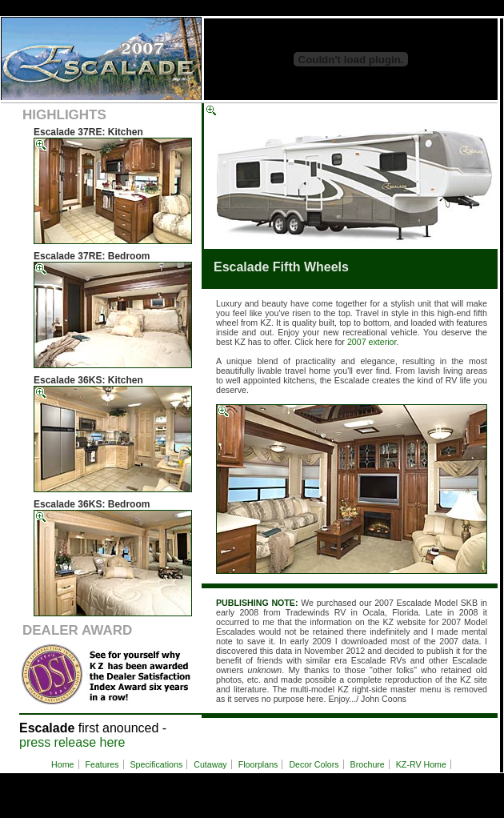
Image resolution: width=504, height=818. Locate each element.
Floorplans (258, 764)
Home (62, 764)
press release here (72, 742)
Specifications (157, 764)
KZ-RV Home (421, 764)
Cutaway (210, 764)
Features (102, 764)
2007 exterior (372, 342)
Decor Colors (314, 764)
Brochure (368, 764)
